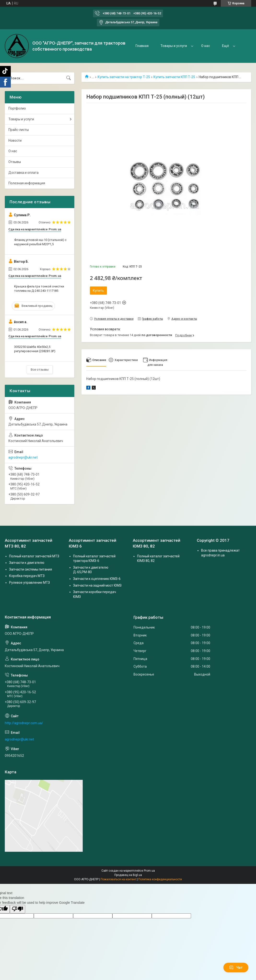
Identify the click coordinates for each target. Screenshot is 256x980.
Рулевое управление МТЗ (29, 583)
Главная (142, 46)
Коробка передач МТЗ (27, 576)
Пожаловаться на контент (118, 879)
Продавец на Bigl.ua (128, 875)
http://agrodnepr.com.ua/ (24, 723)
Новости (15, 140)
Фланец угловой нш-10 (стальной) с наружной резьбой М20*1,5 (40, 242)
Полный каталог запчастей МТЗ (34, 556)
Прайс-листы (19, 130)
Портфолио (17, 108)
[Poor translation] (17, 909)
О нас (206, 46)
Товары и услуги (174, 46)
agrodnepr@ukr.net (23, 457)
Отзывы (15, 162)
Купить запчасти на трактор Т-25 (124, 77)
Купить (98, 291)
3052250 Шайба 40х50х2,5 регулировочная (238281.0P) (35, 349)
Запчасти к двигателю (27, 563)
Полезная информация (27, 183)
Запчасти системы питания (31, 569)
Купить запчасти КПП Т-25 (174, 77)
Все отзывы (40, 370)
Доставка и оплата (23, 173)
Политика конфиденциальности (160, 879)
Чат (236, 968)
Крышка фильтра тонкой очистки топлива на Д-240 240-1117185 (39, 289)
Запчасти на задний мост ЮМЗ (97, 585)
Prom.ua (149, 871)
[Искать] (69, 78)
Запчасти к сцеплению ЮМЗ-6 (97, 579)
